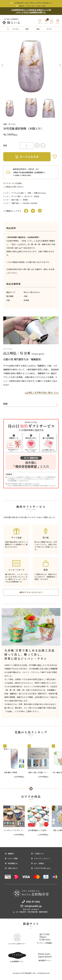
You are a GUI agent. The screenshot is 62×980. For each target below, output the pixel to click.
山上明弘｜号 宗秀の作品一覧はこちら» (42, 392)
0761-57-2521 (31, 6)
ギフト (49, 29)
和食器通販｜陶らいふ (31, 973)
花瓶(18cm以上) (40, 193)
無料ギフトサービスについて (31, 592)
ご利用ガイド (39, 854)
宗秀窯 (25, 200)
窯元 (38, 29)
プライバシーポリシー (42, 858)
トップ (6, 193)
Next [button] (60, 65)
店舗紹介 (11, 854)
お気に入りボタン (55, 157)
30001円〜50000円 (30, 203)
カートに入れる (27, 157)
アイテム (16, 29)
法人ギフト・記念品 (32, 196)
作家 (27, 29)
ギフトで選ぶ (16, 196)
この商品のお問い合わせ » (14, 187)
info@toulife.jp (33, 906)
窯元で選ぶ (15, 200)
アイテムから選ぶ (18, 193)
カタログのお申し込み (42, 868)
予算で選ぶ (15, 203)
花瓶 (29, 193)
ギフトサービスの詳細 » (13, 183)
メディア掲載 (13, 858)
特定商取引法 (13, 863)
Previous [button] (2, 65)
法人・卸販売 (39, 863)
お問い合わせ (13, 868)
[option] (31, 65)
